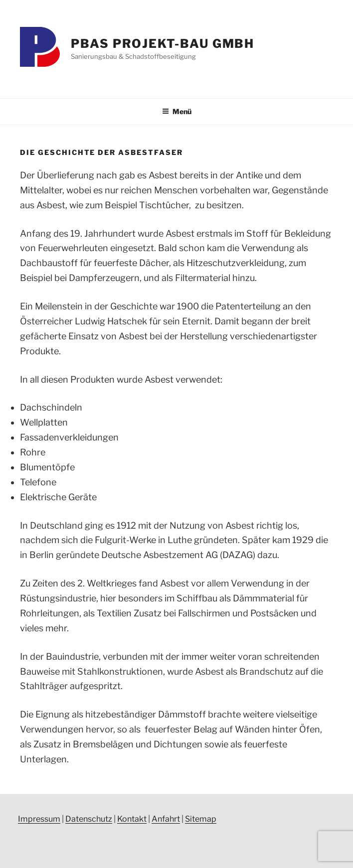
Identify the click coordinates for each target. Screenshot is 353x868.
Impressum (39, 819)
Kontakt (132, 819)
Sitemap (201, 819)
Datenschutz (89, 819)
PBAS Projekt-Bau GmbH (163, 44)
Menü (177, 111)
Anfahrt (166, 819)
